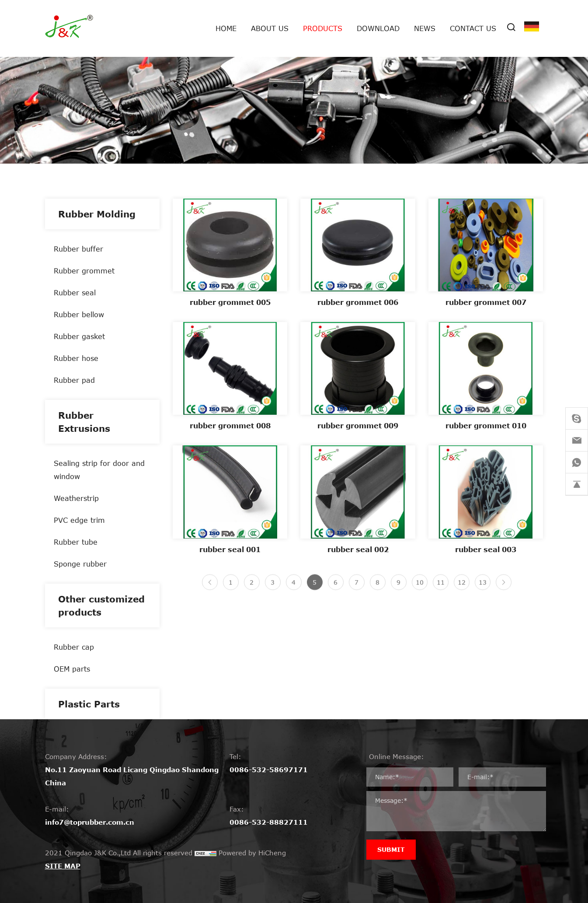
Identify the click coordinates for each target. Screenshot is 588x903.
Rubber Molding (97, 214)
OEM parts (72, 669)
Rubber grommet (84, 271)
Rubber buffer (78, 249)
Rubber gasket (79, 336)
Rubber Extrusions (84, 422)
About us (270, 28)
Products (323, 28)
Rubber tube (76, 542)
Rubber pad (74, 380)
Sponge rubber (80, 564)
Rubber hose (76, 358)
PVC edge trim (79, 520)
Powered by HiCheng (252, 853)
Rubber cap (74, 647)
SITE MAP (63, 866)
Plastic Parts (89, 704)
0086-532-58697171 (269, 770)
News (425, 28)
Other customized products (101, 605)
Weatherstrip (76, 498)
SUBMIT (391, 849)
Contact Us (473, 28)
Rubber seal (75, 292)
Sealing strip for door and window (99, 470)
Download (378, 28)
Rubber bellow (79, 314)
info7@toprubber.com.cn (90, 822)
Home (226, 28)
